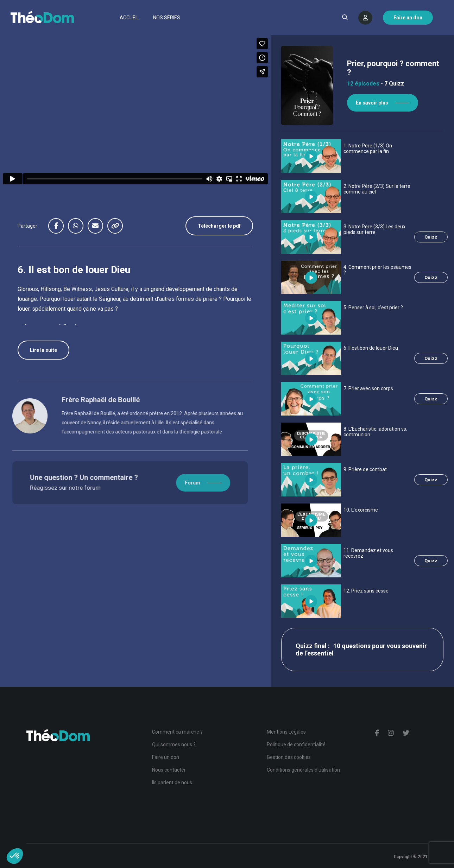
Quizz (431, 237)
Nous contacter (169, 770)
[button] (15, 856)
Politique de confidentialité (296, 745)
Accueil (129, 18)
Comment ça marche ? (177, 732)
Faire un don (166, 757)
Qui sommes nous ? (174, 745)
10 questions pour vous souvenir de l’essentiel (361, 650)
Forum (167, 483)
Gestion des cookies (289, 757)
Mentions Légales (286, 732)
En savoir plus (372, 103)
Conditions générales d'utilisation (303, 770)
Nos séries (167, 18)
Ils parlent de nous (172, 783)
